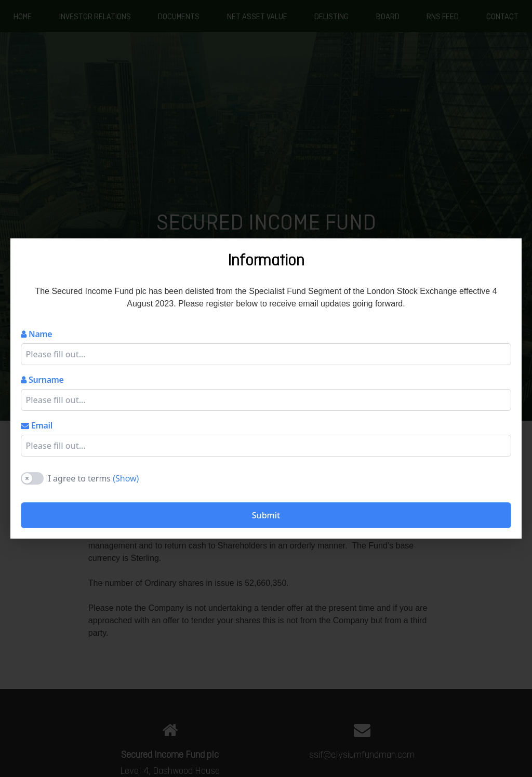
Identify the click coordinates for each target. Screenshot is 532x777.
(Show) (126, 478)
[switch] (32, 478)
